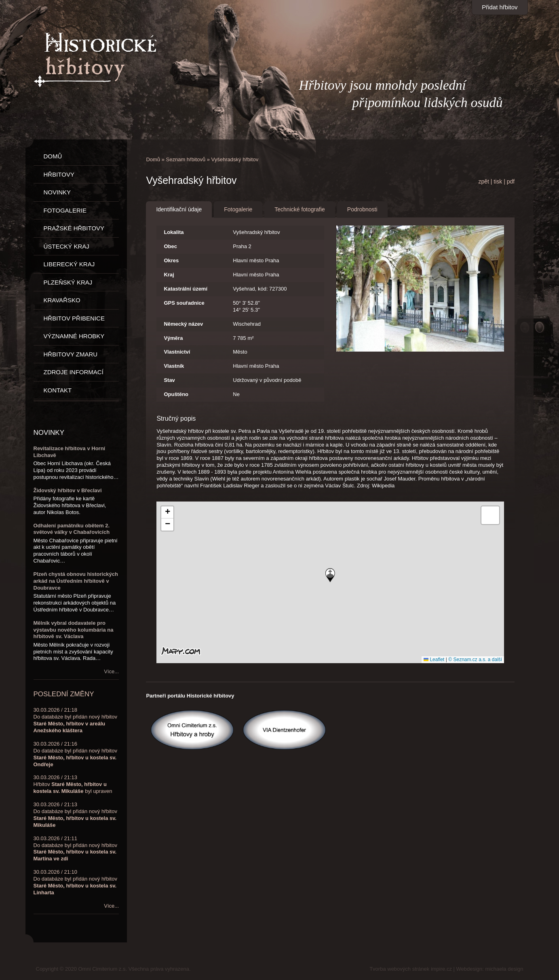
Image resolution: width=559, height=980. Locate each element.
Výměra (173, 338)
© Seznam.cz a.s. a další (475, 660)
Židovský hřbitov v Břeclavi (68, 490)
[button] (330, 575)
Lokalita (174, 232)
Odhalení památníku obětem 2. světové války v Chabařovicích (72, 529)
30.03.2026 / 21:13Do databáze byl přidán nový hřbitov (75, 815)
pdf (511, 181)
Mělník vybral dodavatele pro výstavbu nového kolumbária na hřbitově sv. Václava (74, 630)
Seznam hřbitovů (186, 159)
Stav (169, 380)
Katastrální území (186, 289)
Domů (153, 159)
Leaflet (434, 660)
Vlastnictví (177, 352)
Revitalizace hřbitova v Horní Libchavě (70, 452)
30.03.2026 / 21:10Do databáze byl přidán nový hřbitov (75, 882)
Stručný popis (176, 418)
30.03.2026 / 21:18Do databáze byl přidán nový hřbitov (75, 720)
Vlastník (174, 366)
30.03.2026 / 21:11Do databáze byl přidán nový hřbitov (75, 849)
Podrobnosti (362, 209)
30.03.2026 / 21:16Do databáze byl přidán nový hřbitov (75, 754)
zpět (483, 181)
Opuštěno (176, 394)
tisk (498, 181)
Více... (111, 671)
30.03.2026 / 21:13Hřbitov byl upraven (73, 784)
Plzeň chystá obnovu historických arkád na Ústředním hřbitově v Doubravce (76, 581)
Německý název (183, 324)
